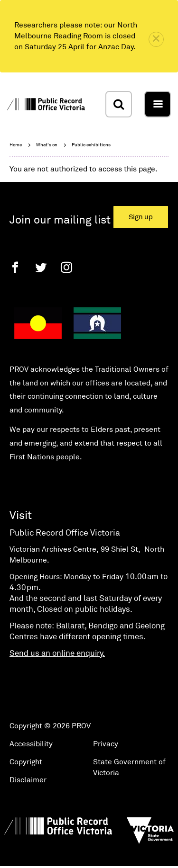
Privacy (106, 744)
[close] (156, 39)
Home (16, 145)
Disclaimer (28, 780)
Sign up (141, 217)
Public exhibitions (91, 145)
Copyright (26, 762)
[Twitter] (41, 267)
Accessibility (31, 744)
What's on (47, 145)
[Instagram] (66, 267)
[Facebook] (15, 267)
